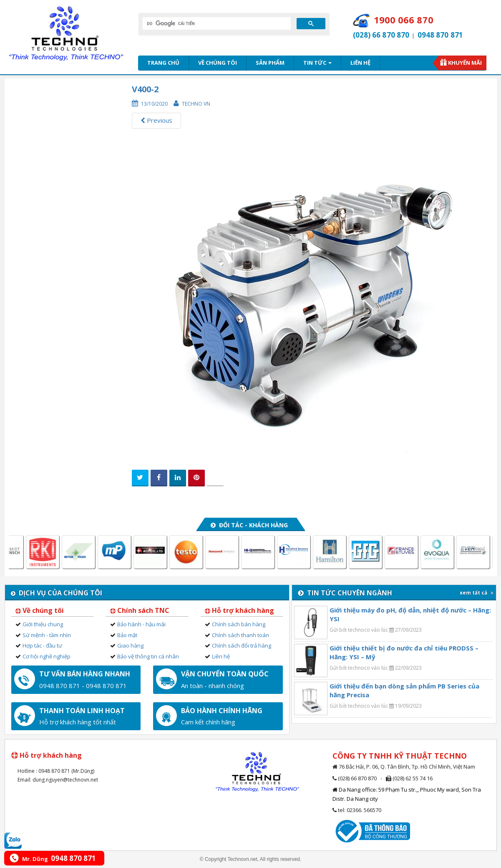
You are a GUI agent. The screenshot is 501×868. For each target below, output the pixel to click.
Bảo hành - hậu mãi (141, 624)
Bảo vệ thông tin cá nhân (148, 656)
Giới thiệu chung (43, 624)
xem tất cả (477, 593)
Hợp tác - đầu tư (42, 645)
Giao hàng (130, 645)
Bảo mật (127, 635)
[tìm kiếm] (216, 23)
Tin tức (317, 63)
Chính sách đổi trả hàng (242, 645)
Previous (156, 120)
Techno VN (196, 104)
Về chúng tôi (218, 63)
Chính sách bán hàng (239, 624)
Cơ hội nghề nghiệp (47, 656)
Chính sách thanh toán (240, 635)
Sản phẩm (270, 63)
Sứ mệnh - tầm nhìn (47, 635)
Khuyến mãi (465, 63)
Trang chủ (163, 63)
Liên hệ (360, 63)
